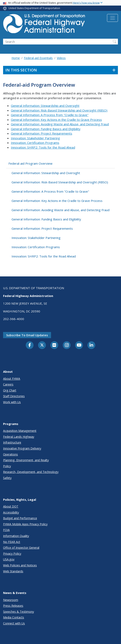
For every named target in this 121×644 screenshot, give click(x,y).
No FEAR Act (12, 542)
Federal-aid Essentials (38, 58)
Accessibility (11, 512)
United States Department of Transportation (34, 8)
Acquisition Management (20, 431)
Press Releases (13, 606)
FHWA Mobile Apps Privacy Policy (25, 524)
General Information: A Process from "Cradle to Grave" (50, 115)
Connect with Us (14, 623)
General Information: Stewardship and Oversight (45, 106)
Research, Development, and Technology (31, 472)
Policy (7, 466)
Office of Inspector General (21, 548)
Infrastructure (12, 442)
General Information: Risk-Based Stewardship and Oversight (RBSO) (59, 110)
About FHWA (12, 379)
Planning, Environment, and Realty (26, 460)
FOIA (6, 530)
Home (16, 58)
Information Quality (16, 536)
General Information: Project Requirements (42, 133)
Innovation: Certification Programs (35, 143)
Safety (7, 478)
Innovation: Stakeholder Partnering (35, 138)
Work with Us (12, 402)
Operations (10, 454)
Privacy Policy (12, 554)
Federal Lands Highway (19, 437)
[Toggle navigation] (112, 18)
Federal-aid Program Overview (30, 163)
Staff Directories (14, 396)
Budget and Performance (20, 518)
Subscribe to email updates (27, 335)
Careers (8, 384)
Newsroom (11, 600)
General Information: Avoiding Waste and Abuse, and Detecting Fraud (60, 124)
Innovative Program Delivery (22, 448)
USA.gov (9, 559)
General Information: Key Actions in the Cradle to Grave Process (56, 120)
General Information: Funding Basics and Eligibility (46, 129)
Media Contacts (14, 617)
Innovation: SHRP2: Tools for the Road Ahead (43, 147)
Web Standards (13, 571)
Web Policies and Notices (20, 565)
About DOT (11, 506)
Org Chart (10, 390)
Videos (61, 58)
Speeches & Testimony (19, 612)
